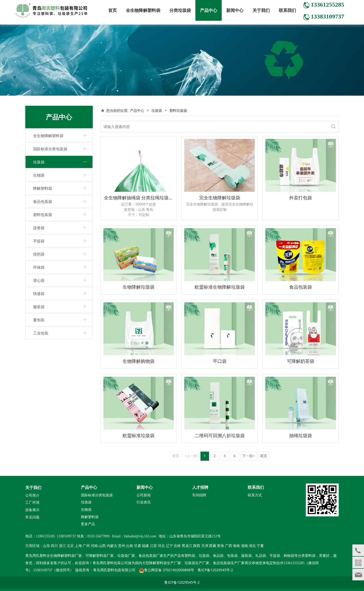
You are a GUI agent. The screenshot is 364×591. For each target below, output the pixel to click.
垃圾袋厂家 (126, 556)
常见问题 (32, 517)
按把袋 (39, 254)
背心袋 (39, 280)
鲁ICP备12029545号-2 (215, 570)
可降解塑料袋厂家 (100, 556)
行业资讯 (144, 502)
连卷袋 (39, 228)
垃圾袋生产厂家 (197, 563)
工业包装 (41, 333)
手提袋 (39, 241)
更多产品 (88, 524)
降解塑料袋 (43, 188)
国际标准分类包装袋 (50, 149)
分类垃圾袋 (180, 10)
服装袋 (39, 307)
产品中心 (209, 10)
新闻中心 (235, 10)
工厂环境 (32, 503)
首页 (112, 10)
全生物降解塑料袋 (143, 10)
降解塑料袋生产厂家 (165, 563)
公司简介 (32, 495)
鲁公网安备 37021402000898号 (169, 570)
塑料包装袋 (43, 215)
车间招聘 (199, 495)
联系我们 (287, 10)
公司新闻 (144, 495)
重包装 (39, 320)
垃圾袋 (39, 162)
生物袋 (39, 175)
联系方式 (255, 495)
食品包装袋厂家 (151, 556)
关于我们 (261, 10)
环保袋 (39, 267)
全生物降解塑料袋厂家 (64, 556)
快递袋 (39, 293)
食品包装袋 (43, 201)
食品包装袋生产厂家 (229, 563)
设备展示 (32, 510)
